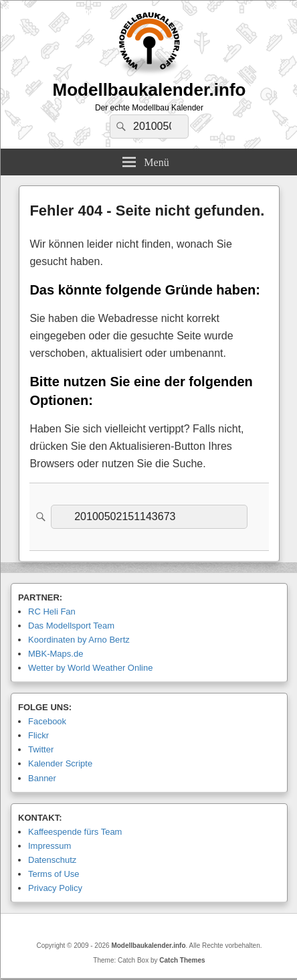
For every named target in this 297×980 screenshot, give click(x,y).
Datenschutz (52, 860)
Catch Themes (182, 960)
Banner (42, 778)
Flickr (38, 735)
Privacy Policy (55, 888)
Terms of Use (54, 874)
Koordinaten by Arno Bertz (79, 640)
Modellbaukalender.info (150, 90)
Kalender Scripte (60, 763)
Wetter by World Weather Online (90, 668)
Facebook (47, 721)
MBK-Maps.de (56, 654)
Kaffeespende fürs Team (75, 832)
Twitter (41, 749)
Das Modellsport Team (71, 626)
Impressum (50, 846)
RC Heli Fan (52, 611)
